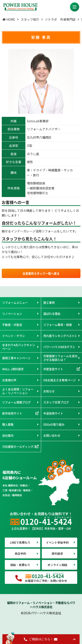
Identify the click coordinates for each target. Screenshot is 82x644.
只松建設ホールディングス (19, 446)
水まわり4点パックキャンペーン (19, 347)
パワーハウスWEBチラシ (59, 347)
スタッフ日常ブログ (56, 402)
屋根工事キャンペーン (16, 358)
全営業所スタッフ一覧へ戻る (41, 273)
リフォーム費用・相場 (58, 325)
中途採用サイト (53, 413)
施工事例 (49, 302)
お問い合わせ (52, 435)
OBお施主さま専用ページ (60, 380)
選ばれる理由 (52, 314)
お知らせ (49, 391)
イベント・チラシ (14, 336)
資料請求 (57, 554)
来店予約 (20, 554)
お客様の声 (9, 380)
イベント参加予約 (57, 542)
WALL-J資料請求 (13, 369)
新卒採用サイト (12, 413)
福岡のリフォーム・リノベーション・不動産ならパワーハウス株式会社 (41, 605)
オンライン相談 (57, 565)
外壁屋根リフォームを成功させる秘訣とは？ (60, 358)
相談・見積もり (20, 565)
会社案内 (8, 435)
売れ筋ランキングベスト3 (60, 336)
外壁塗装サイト (53, 369)
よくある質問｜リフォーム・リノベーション (18, 391)
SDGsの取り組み (54, 424)
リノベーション (12, 314)
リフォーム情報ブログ (16, 402)
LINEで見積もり (20, 542)
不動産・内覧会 (12, 325)
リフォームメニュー (15, 302)
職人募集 (8, 424)
